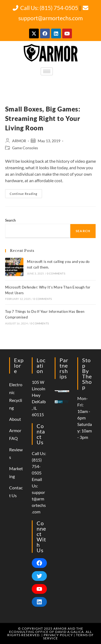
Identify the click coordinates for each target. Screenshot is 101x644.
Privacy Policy (58, 635)
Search (10, 220)
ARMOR (19, 141)
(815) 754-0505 (37, 466)
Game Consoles (25, 148)
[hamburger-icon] (47, 71)
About (15, 419)
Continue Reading (26, 192)
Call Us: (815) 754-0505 (45, 8)
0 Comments (56, 273)
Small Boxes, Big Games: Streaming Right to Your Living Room (43, 118)
